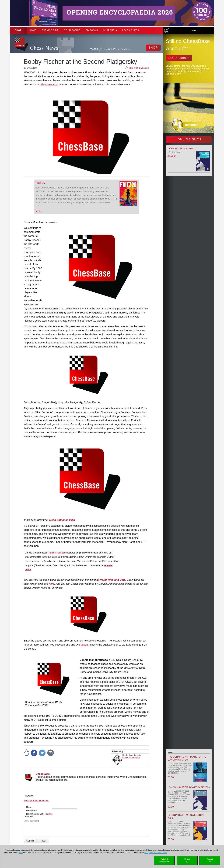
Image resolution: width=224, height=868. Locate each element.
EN (122, 49)
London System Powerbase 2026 (189, 787)
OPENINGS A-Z (50, 30)
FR (129, 49)
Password (31, 811)
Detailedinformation (164, 860)
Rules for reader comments (36, 801)
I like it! (132, 68)
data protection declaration (156, 853)
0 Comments (143, 68)
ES (125, 49)
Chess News (44, 48)
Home (33, 30)
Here (21, 853)
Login (193, 31)
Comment (28, 816)
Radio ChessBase (58, 553)
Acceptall (210, 860)
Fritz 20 (40, 183)
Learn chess (131, 30)
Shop (18, 30)
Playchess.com (49, 84)
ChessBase (43, 774)
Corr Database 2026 (181, 149)
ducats (85, 645)
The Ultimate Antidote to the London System (187, 758)
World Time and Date (112, 580)
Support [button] (110, 30)
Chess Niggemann (131, 758)
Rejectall (187, 860)
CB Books (92, 30)
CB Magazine (72, 30)
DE (118, 49)
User (29, 807)
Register (49, 814)
